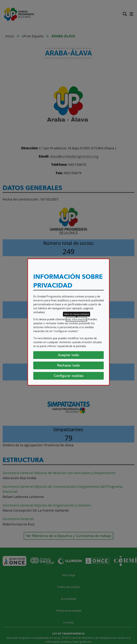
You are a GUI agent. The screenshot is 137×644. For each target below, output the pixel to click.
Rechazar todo (68, 365)
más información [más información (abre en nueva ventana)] (76, 319)
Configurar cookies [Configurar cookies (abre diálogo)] (68, 376)
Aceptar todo (68, 355)
